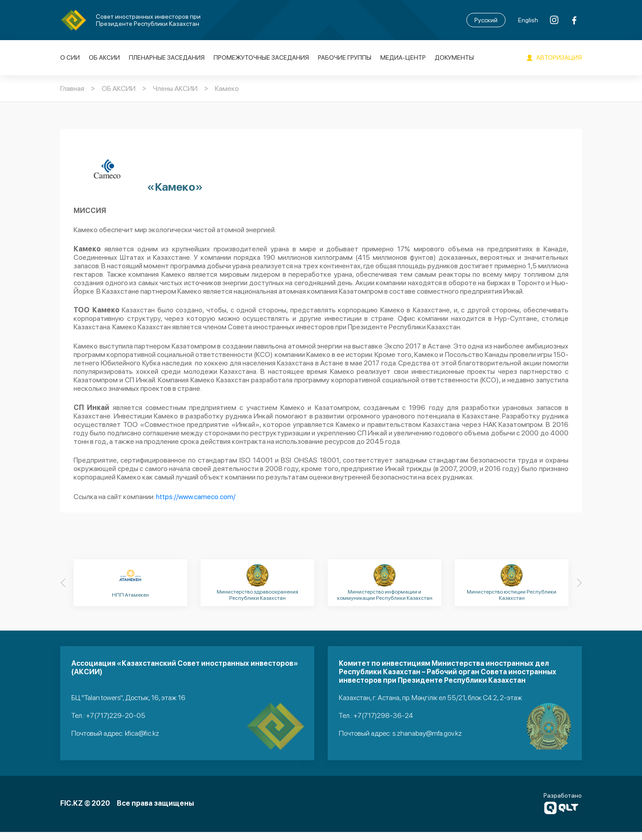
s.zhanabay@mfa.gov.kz (427, 742)
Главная (72, 89)
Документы (454, 58)
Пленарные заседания (167, 58)
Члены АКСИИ (175, 89)
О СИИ (70, 58)
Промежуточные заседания (261, 58)
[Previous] (63, 592)
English (528, 20)
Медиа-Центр (403, 58)
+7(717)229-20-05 (116, 725)
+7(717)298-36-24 (383, 725)
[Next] (579, 592)
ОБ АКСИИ (104, 58)
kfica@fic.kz (142, 742)
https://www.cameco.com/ (196, 506)
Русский (486, 20)
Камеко (227, 89)
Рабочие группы (345, 58)
